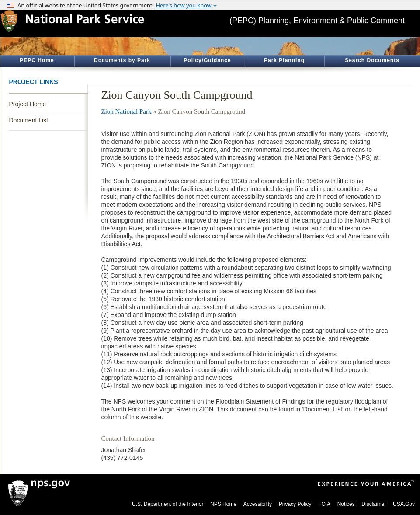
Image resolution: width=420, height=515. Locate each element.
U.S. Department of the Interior (168, 504)
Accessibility (258, 504)
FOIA (324, 504)
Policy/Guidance (207, 60)
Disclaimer (374, 504)
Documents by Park (122, 60)
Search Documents (372, 60)
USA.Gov (404, 504)
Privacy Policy (295, 504)
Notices (346, 504)
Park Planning (284, 60)
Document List (29, 120)
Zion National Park (127, 111)
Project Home (28, 104)
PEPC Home (37, 60)
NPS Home (223, 504)
